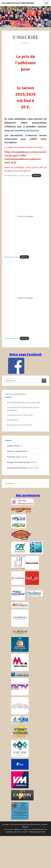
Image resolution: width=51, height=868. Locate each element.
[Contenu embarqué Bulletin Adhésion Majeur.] (25, 216)
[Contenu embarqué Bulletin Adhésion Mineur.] (25, 298)
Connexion (9, 483)
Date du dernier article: (17, 468)
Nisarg (25, 827)
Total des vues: (14, 457)
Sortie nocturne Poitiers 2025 (19, 425)
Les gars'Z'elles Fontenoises (18, 3)
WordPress (36, 824)
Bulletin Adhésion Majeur (12, 257)
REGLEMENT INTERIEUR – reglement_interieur (18, 175)
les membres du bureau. (25, 130)
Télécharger (37, 175)
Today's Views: (14, 446)
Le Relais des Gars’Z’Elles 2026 (20, 415)
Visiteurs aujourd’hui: (17, 451)
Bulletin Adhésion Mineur (12, 338)
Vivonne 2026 (12, 420)
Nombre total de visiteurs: (19, 462)
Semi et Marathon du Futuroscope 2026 (23, 402)
